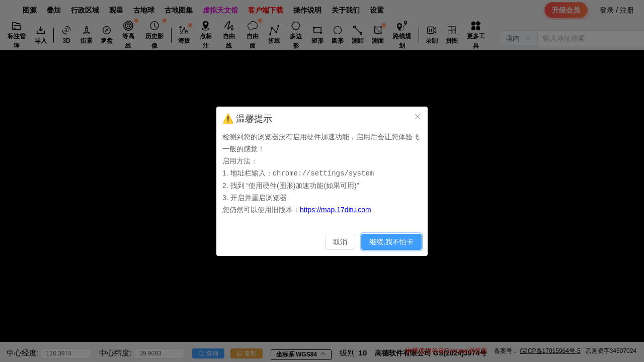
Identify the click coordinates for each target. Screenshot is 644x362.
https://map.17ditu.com (336, 209)
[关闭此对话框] (418, 117)
